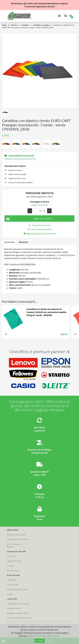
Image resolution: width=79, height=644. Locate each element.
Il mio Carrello (13, 585)
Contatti (10, 566)
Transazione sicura (41, 225)
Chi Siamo (11, 556)
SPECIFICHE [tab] (23, 242)
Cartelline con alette (41, 25)
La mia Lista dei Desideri (17, 589)
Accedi (10, 594)
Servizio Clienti (13, 570)
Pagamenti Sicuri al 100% (17, 539)
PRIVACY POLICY (35, 636)
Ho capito (40, 641)
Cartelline (25, 25)
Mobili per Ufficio (14, 608)
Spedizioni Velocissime (16, 535)
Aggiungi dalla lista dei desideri (40, 234)
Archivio (14, 25)
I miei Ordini (12, 580)
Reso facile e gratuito (41, 229)
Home (4, 25)
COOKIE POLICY (53, 636)
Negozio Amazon (14, 561)
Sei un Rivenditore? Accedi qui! (19, 618)
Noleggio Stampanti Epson (18, 613)
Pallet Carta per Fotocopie (18, 604)
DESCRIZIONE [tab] (9, 242)
